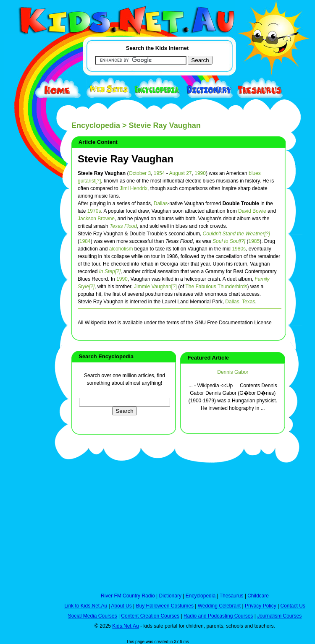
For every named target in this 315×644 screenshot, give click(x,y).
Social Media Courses (93, 616)
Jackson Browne (96, 219)
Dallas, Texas (240, 302)
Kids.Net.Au (125, 626)
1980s (239, 249)
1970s (94, 211)
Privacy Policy (261, 606)
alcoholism (121, 249)
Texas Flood (123, 226)
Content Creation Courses (150, 616)
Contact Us (293, 606)
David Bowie (252, 211)
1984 (85, 241)
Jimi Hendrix (134, 188)
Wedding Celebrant (219, 606)
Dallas (161, 203)
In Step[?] (110, 271)
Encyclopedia (96, 125)
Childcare (258, 596)
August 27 (180, 173)
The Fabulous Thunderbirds (216, 287)
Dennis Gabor (233, 372)
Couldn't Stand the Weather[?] (236, 234)
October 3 (140, 173)
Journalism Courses (279, 616)
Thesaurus (232, 596)
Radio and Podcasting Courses (218, 616)
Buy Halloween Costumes (164, 606)
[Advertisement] (25, 307)
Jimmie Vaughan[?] (155, 287)
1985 (254, 241)
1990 (200, 173)
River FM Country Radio (128, 596)
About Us (121, 606)
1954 (159, 173)
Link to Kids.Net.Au (86, 606)
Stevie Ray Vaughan (126, 159)
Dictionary (170, 596)
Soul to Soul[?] (229, 241)
